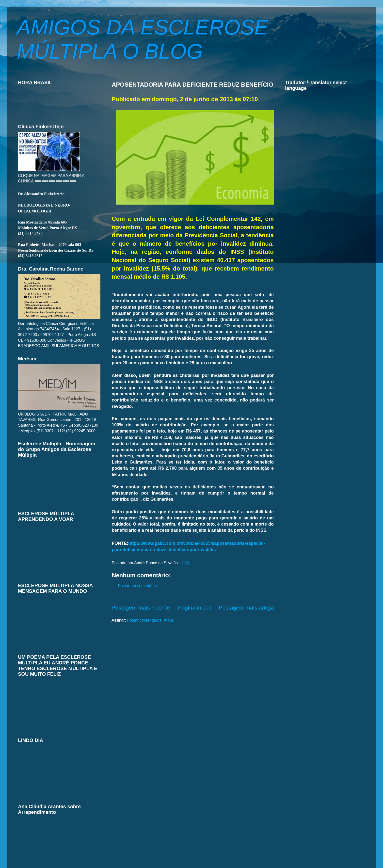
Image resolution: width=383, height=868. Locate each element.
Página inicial (194, 608)
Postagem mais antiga (246, 608)
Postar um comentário (137, 586)
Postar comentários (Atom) (151, 620)
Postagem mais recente (141, 608)
